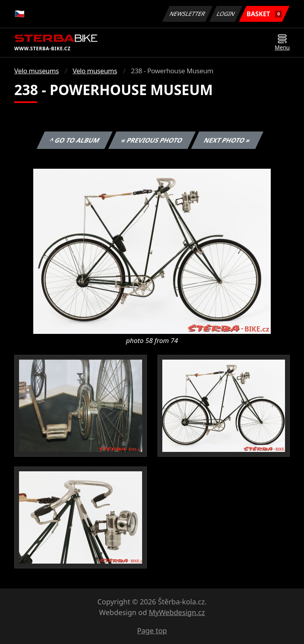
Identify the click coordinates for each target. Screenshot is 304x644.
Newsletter (187, 14)
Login (226, 14)
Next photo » (227, 140)
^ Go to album (74, 140)
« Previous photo (152, 140)
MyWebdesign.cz (177, 612)
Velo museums (36, 71)
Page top (152, 631)
